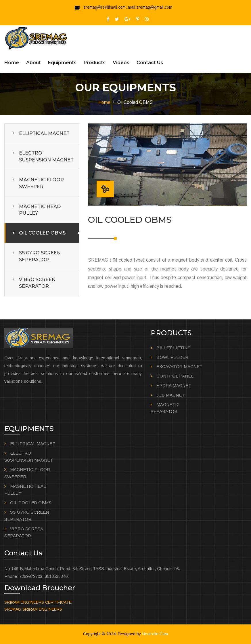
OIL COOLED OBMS (42, 233)
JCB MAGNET (170, 395)
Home (12, 63)
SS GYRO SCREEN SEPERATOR (40, 256)
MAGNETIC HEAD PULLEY (40, 210)
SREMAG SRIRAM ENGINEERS (33, 609)
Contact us (150, 63)
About (33, 63)
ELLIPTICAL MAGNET (44, 133)
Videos (121, 63)
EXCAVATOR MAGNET (179, 366)
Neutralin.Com (155, 634)
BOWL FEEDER (172, 357)
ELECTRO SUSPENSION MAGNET (46, 156)
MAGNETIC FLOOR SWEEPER (41, 183)
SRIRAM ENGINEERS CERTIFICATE (38, 602)
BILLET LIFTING (174, 348)
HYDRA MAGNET (174, 385)
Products (95, 63)
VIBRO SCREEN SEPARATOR (37, 283)
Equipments (62, 63)
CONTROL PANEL (175, 376)
